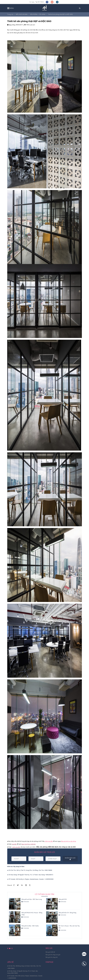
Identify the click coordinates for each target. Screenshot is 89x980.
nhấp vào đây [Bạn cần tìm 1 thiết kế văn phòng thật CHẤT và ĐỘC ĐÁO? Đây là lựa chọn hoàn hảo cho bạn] (16, 847)
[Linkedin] (22, 885)
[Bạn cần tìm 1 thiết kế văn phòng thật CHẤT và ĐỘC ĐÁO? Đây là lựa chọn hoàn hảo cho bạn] (49, 841)
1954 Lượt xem (30, 25)
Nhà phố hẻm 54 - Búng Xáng (67, 913)
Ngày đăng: (11, 25)
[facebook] (47, 2)
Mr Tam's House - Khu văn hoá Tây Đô (69, 927)
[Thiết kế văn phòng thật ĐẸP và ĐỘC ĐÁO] (45, 8)
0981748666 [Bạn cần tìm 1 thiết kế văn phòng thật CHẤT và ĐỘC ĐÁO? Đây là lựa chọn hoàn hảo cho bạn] (40, 2)
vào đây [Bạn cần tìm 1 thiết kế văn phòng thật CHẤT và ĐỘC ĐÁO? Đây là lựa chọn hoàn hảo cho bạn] (14, 844)
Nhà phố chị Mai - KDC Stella (30, 926)
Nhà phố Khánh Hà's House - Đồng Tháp (32, 914)
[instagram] (57, 2)
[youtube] (52, 2)
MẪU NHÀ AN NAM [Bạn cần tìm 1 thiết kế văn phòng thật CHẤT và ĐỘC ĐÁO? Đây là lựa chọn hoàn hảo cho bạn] (22, 14)
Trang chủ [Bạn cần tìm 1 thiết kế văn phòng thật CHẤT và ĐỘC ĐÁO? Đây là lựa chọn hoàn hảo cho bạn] (10, 14)
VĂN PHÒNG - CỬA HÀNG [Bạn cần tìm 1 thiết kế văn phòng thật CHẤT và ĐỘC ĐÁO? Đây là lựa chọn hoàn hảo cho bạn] (38, 14)
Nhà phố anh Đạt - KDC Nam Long (32, 899)
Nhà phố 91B (63, 899)
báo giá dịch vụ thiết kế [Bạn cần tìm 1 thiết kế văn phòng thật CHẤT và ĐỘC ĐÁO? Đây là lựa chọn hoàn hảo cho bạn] (29, 844)
